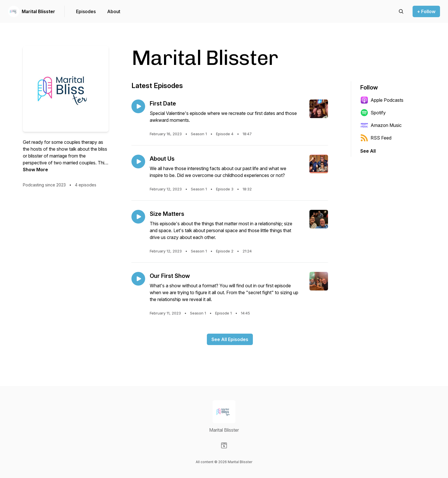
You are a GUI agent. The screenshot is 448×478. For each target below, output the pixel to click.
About (114, 11)
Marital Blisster (38, 11)
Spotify (373, 113)
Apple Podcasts (382, 100)
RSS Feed (376, 138)
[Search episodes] (401, 11)
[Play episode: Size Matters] (138, 217)
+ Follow (426, 11)
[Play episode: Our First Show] (138, 279)
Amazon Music (381, 125)
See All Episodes (230, 339)
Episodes (86, 11)
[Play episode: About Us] (138, 162)
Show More (35, 170)
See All (368, 151)
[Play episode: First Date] (138, 106)
